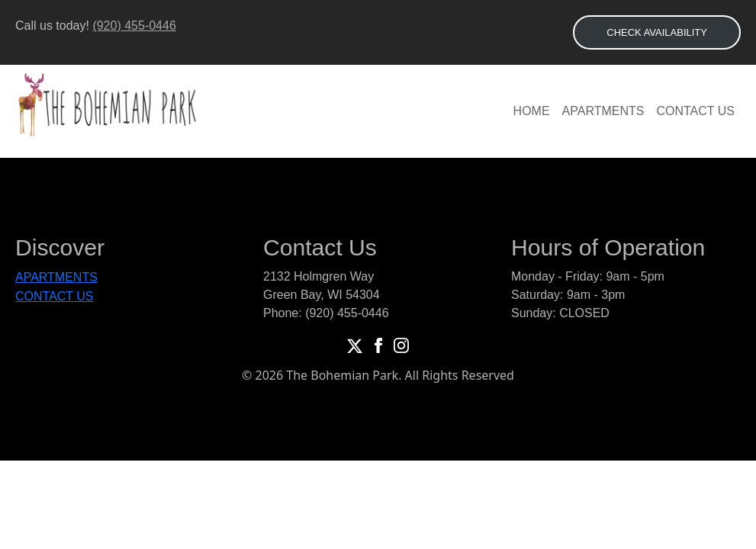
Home (532, 111)
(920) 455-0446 (134, 26)
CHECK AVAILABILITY (657, 32)
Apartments (603, 111)
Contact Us (695, 111)
